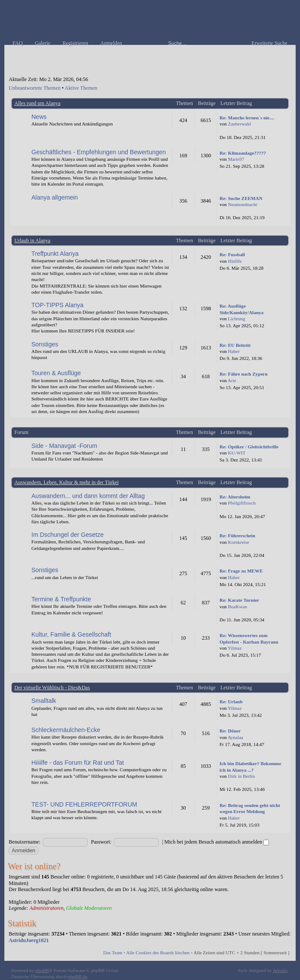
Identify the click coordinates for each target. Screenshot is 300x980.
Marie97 (236, 159)
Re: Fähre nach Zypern (243, 374)
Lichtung (237, 319)
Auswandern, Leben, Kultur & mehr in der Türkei (66, 482)
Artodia (280, 970)
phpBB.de (78, 977)
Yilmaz (235, 648)
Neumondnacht (243, 204)
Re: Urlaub (231, 702)
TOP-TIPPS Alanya (58, 305)
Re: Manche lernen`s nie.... (247, 118)
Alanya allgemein (55, 197)
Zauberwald (240, 124)
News (39, 117)
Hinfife (235, 261)
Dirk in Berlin (242, 776)
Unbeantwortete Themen (35, 88)
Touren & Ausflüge (56, 373)
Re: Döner (230, 731)
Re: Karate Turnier (239, 600)
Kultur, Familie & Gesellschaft (71, 634)
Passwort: (101, 842)
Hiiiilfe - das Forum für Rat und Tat (78, 763)
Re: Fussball (232, 254)
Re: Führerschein (237, 536)
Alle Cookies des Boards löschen (158, 953)
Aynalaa (235, 737)
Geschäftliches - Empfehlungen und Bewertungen (99, 152)
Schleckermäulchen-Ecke (66, 730)
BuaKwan (238, 607)
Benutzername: (25, 842)
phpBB (42, 970)
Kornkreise (239, 542)
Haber (234, 351)
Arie (232, 380)
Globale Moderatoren (89, 908)
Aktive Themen (81, 88)
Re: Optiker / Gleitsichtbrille (249, 447)
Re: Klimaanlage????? (243, 153)
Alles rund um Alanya (37, 103)
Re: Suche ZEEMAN (241, 198)
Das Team (113, 953)
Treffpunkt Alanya (55, 254)
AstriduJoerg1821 (29, 940)
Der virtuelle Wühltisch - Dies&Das (52, 688)
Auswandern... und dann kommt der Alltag (88, 496)
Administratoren (46, 908)
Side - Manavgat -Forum (64, 446)
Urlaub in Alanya (32, 241)
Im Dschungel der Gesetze (68, 535)
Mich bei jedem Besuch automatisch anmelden (217, 842)
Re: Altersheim (235, 497)
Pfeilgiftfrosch (242, 503)
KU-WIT (237, 453)
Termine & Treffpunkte (61, 599)
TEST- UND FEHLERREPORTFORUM (84, 804)
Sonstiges (45, 344)
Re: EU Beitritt (235, 345)
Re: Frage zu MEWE (241, 571)
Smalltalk (44, 701)
